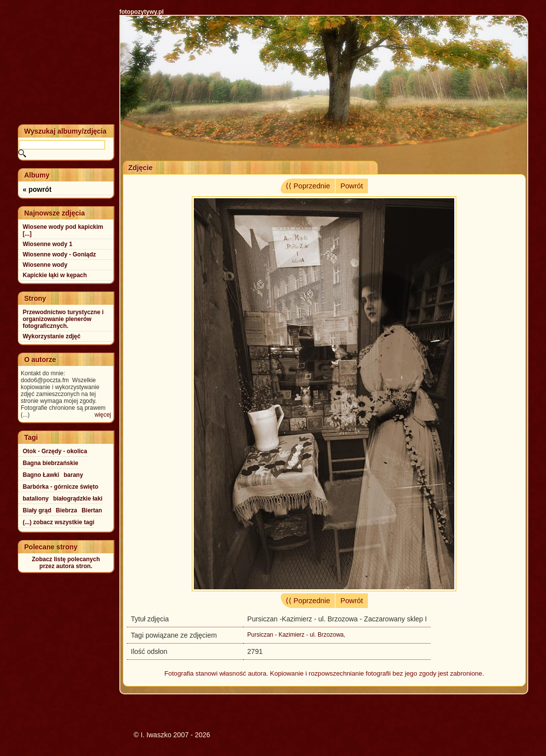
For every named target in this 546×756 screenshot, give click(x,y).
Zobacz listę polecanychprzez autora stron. (66, 563)
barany (73, 475)
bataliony (36, 499)
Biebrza (66, 510)
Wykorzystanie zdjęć (52, 336)
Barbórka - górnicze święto (60, 487)
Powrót (352, 186)
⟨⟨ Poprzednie (308, 186)
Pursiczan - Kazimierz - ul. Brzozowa (295, 635)
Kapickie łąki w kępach (55, 275)
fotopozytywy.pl (142, 12)
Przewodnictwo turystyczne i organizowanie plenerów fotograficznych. (63, 319)
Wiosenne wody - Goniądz (59, 254)
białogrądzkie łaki (78, 499)
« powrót (37, 189)
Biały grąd (37, 510)
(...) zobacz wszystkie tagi (58, 522)
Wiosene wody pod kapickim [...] (63, 230)
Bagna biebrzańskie (51, 463)
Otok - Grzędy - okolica (55, 451)
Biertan (91, 510)
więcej (103, 415)
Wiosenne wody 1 (48, 244)
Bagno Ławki (41, 475)
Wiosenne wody (45, 265)
